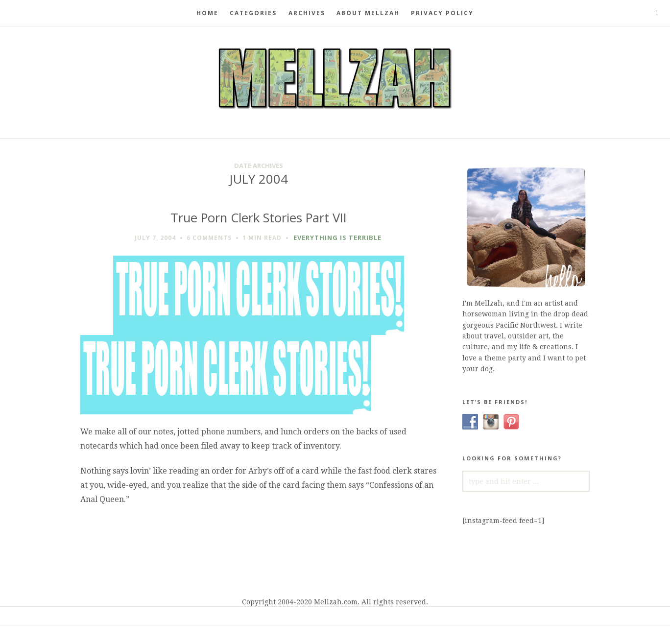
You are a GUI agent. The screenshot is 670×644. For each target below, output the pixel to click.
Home (207, 13)
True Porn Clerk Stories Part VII (259, 218)
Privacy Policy (442, 13)
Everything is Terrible (337, 238)
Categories (253, 13)
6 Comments (209, 238)
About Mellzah (368, 13)
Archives (307, 13)
